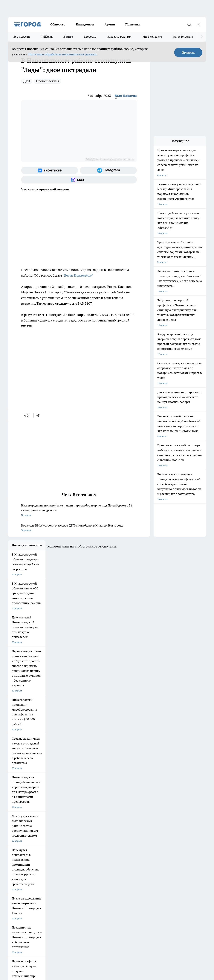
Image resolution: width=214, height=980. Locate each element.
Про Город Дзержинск (20, 841)
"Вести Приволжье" (78, 275)
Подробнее (151, 942)
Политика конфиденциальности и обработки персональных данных (44, 947)
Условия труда (16, 874)
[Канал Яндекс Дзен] (194, 847)
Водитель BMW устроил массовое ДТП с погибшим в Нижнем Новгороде (79, 528)
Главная (12, 879)
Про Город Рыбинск (80, 847)
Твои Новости (139, 847)
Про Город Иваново (142, 841)
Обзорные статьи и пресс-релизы (26, 869)
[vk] (27, 415)
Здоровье (90, 37)
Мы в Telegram (183, 37)
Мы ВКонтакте (152, 37)
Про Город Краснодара (82, 854)
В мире (68, 37)
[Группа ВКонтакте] (50, 170)
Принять (188, 52)
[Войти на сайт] (198, 24)
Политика (133, 24)
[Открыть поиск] (189, 24)
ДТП (27, 81)
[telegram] (40, 415)
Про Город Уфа (108, 847)
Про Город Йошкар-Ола (21, 847)
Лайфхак (47, 37)
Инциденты (85, 24)
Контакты (107, 869)
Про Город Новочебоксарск (84, 841)
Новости (106, 874)
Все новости (22, 37)
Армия (110, 24)
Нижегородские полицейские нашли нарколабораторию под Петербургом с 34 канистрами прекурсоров (79, 511)
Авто (58, 874)
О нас (58, 869)
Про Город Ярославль (19, 854)
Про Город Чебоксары (50, 841)
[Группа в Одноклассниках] (175, 847)
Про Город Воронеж (111, 841)
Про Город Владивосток (51, 854)
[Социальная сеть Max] (79, 180)
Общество (58, 24)
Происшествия (48, 81)
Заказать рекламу (120, 37)
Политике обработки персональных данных (63, 54)
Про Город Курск (48, 847)
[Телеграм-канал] (108, 170)
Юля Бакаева (126, 96)
